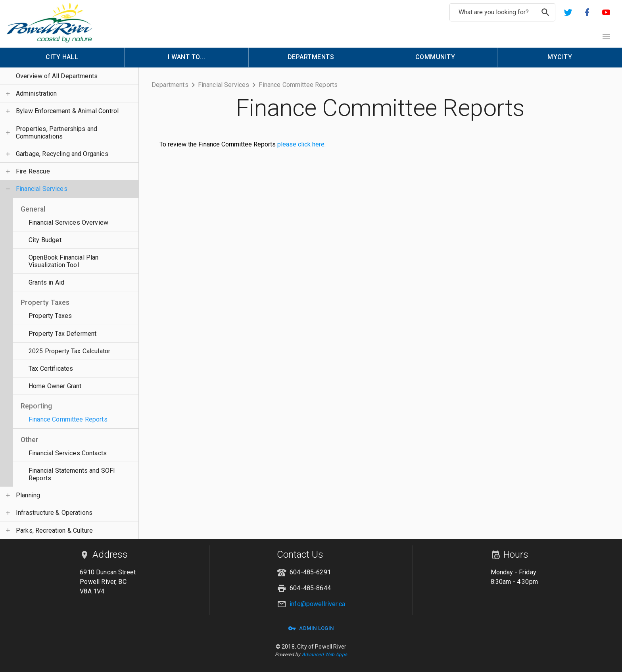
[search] (545, 12)
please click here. (301, 144)
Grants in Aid (46, 282)
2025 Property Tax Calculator (69, 351)
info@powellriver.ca (317, 604)
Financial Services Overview (68, 222)
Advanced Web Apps (324, 655)
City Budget (45, 240)
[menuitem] (62, 58)
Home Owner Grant (55, 386)
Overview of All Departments (57, 76)
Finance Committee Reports (68, 419)
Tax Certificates (51, 369)
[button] (568, 12)
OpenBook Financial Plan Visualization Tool (63, 261)
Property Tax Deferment (62, 334)
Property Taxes (50, 316)
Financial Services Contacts (68, 453)
